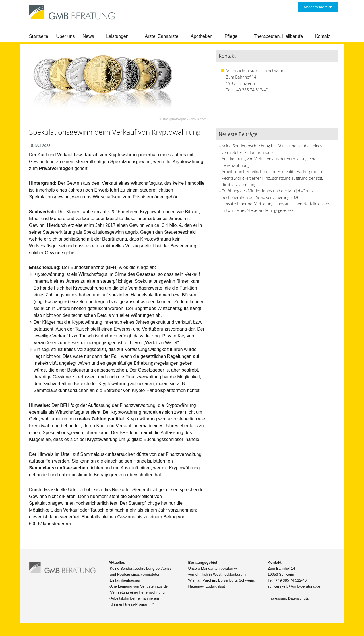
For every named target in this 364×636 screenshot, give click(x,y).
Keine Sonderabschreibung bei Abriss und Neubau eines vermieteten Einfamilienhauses (141, 574)
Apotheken (201, 36)
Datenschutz (298, 598)
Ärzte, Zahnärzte (162, 36)
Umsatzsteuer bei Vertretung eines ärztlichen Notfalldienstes (276, 204)
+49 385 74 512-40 (251, 90)
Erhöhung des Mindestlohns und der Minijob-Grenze (269, 191)
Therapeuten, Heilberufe (279, 36)
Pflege (231, 36)
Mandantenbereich (318, 7)
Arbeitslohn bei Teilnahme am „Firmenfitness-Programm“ (273, 172)
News (88, 36)
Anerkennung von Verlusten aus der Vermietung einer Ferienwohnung (140, 589)
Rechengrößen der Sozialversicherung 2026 (261, 197)
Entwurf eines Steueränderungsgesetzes (258, 210)
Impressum (277, 598)
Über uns (66, 36)
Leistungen (117, 36)
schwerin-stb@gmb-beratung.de (294, 586)
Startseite (39, 36)
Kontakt (323, 36)
